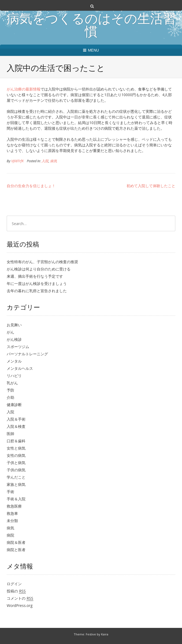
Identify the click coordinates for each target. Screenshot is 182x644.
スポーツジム (18, 347)
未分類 (12, 521)
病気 (54, 161)
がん (10, 332)
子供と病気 (16, 463)
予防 (10, 390)
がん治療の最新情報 (24, 89)
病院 (10, 535)
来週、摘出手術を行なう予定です (35, 276)
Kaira (105, 634)
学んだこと (16, 477)
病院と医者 (16, 550)
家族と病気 (16, 484)
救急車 (12, 513)
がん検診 (14, 339)
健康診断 (14, 405)
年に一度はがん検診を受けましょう (37, 283)
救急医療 (14, 506)
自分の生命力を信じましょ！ (31, 186)
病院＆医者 (16, 542)
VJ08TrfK (17, 161)
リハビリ (14, 376)
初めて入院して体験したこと (151, 186)
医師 (10, 434)
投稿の (16, 591)
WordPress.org (20, 605)
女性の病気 (16, 455)
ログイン (14, 584)
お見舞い (14, 325)
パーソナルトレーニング (27, 354)
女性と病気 (16, 448)
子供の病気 (16, 470)
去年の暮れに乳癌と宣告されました (37, 291)
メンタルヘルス (20, 368)
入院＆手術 (16, 419)
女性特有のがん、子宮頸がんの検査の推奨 (42, 262)
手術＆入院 (16, 499)
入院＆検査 (16, 426)
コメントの (20, 598)
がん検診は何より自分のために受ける (39, 269)
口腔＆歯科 (16, 441)
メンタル (14, 361)
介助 (10, 397)
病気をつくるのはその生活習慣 (91, 26)
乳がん (12, 383)
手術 (10, 492)
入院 (45, 161)
